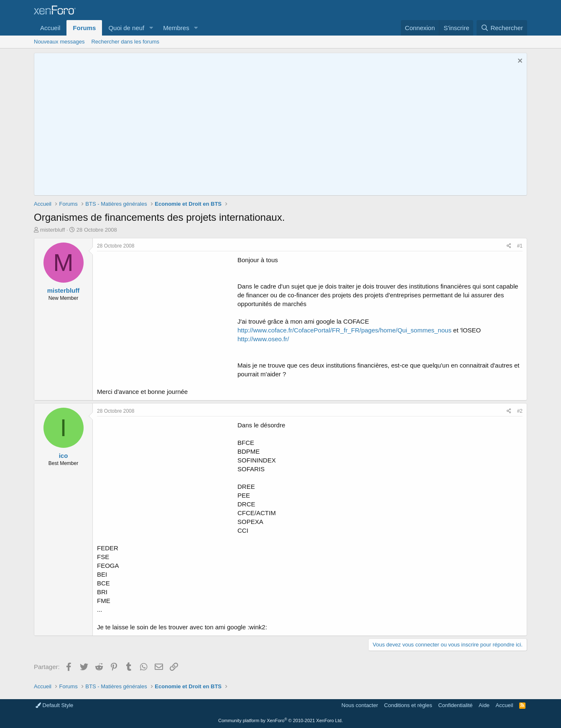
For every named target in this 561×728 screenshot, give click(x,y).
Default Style (54, 705)
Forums (84, 28)
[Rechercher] (502, 28)
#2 (520, 411)
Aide (484, 705)
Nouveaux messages (59, 42)
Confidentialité (455, 705)
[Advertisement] (167, 314)
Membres (176, 28)
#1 (520, 246)
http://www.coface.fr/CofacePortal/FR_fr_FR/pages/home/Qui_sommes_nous (344, 330)
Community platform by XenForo (280, 720)
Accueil (50, 28)
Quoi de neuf (126, 28)
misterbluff (53, 230)
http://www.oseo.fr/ (263, 339)
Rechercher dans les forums (125, 42)
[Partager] (509, 246)
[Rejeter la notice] (519, 62)
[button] (151, 28)
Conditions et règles (408, 705)
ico (64, 456)
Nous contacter (360, 705)
